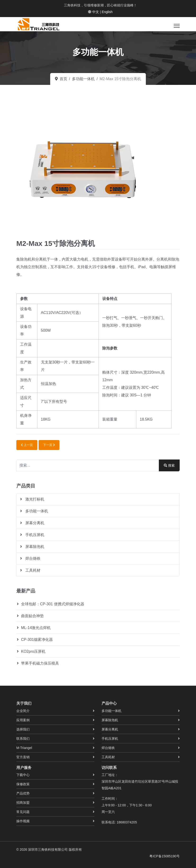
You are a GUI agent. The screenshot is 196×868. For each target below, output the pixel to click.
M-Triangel (24, 748)
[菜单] (177, 26)
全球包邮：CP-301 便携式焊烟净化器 (53, 604)
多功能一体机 (36, 511)
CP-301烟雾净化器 (37, 640)
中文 (96, 12)
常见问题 (23, 812)
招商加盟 (23, 803)
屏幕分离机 (34, 523)
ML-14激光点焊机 (36, 628)
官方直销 (23, 757)
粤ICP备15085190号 (165, 856)
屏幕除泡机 (34, 547)
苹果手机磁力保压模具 (40, 663)
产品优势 (23, 793)
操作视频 (23, 821)
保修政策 (23, 784)
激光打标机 (34, 499)
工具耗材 (32, 570)
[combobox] (88, 465)
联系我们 (23, 739)
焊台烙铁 (32, 558)
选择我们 (23, 729)
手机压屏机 (34, 535)
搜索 (169, 465)
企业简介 (23, 711)
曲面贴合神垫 (32, 616)
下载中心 (23, 775)
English (107, 12)
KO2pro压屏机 (33, 651)
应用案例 (23, 720)
